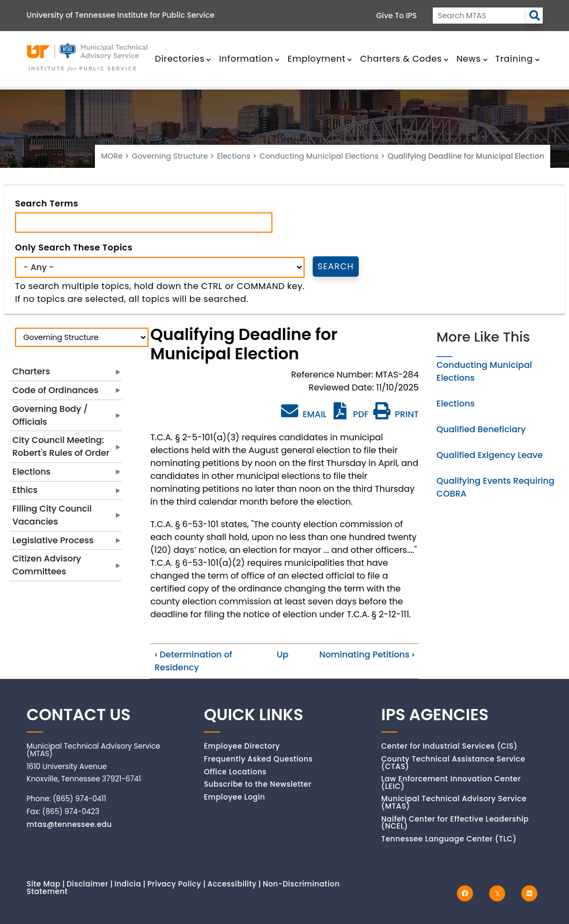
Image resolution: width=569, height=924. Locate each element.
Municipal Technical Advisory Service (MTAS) (454, 803)
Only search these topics (74, 247)
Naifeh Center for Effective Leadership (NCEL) (455, 823)
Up (283, 655)
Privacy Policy (175, 884)
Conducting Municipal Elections (319, 156)
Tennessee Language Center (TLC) (449, 839)
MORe (112, 156)
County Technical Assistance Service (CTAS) (453, 763)
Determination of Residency (193, 661)
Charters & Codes (404, 59)
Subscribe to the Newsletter (258, 784)
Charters (31, 371)
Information (249, 59)
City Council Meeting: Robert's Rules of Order (61, 446)
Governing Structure (170, 156)
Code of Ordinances (56, 390)
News (472, 59)
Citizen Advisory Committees (47, 565)
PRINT (396, 414)
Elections (233, 156)
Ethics (25, 490)
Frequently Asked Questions (258, 759)
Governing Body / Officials (50, 415)
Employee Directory (242, 746)
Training (518, 59)
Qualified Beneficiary (481, 429)
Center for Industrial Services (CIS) (449, 746)
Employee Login (234, 797)
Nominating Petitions (367, 655)
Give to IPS (397, 16)
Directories (183, 59)
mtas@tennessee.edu (69, 825)
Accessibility (232, 884)
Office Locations (235, 772)
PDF (350, 414)
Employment (320, 59)
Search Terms (47, 204)
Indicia (128, 884)
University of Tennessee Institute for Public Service (121, 15)
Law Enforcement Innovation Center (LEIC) (451, 783)
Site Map (44, 884)
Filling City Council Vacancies (52, 515)
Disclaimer (87, 884)
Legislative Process (53, 540)
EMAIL (304, 411)
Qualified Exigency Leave (490, 455)
